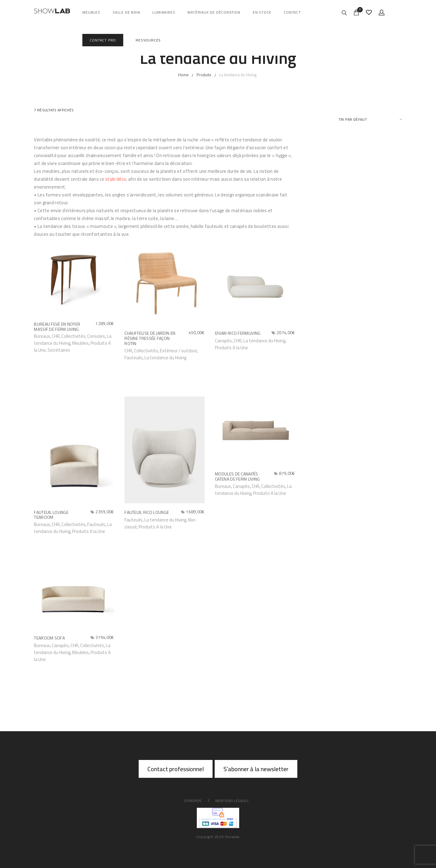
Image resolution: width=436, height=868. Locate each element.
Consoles (96, 336)
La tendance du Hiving (165, 358)
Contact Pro (103, 40)
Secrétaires (59, 350)
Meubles (91, 12)
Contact (292, 12)
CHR (256, 486)
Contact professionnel (176, 769)
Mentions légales (232, 801)
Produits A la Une (231, 348)
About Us (17, 434)
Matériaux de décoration (214, 12)
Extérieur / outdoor (178, 351)
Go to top (417, 433)
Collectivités (73, 336)
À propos (193, 801)
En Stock (262, 12)
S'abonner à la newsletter (256, 769)
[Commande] (370, 119)
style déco (116, 179)
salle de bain (126, 12)
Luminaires (164, 12)
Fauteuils (134, 358)
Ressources (148, 40)
